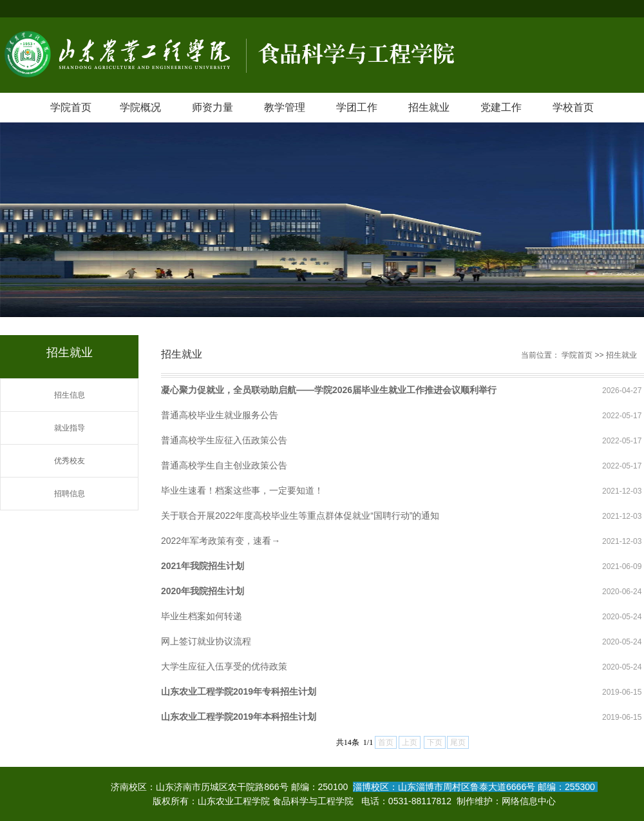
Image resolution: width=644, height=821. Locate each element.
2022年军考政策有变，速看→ (221, 541)
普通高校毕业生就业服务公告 (220, 415)
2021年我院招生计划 (203, 566)
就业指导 (70, 428)
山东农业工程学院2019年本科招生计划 (239, 717)
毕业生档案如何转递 (202, 616)
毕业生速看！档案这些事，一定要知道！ (242, 490)
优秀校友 (70, 461)
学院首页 (71, 107)
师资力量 (213, 107)
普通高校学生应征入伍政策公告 (224, 440)
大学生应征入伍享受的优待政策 (224, 666)
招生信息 (70, 395)
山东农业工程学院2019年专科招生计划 (239, 691)
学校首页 (573, 107)
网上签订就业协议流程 (206, 641)
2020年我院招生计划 (203, 591)
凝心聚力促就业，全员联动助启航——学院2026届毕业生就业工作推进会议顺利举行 (329, 390)
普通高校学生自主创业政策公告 (224, 465)
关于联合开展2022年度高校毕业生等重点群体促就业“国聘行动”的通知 (300, 516)
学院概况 (140, 107)
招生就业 (429, 107)
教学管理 (285, 107)
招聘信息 (70, 494)
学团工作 (357, 107)
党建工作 (501, 107)
